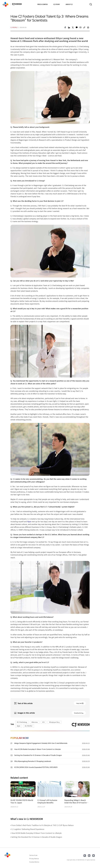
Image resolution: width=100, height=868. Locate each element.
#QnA (18, 726)
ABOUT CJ (69, 4)
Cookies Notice (34, 862)
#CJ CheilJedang (22, 722)
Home (94, 856)
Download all (78, 713)
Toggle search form (91, 4)
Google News (85, 856)
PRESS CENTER (42, 4)
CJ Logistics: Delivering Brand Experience (28, 829)
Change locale (96, 4)
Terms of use (33, 855)
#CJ (44, 722)
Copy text (79, 703)
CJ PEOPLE (14, 27)
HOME (6, 4)
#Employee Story (54, 722)
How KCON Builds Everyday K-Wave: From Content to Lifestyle (36, 833)
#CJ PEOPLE (29, 726)
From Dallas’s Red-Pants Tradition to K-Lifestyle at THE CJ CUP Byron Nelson (43, 825)
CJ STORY (57, 4)
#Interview (35, 722)
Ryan (29, 521)
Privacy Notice (34, 859)
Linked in (89, 856)
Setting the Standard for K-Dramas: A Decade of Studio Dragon (37, 837)
